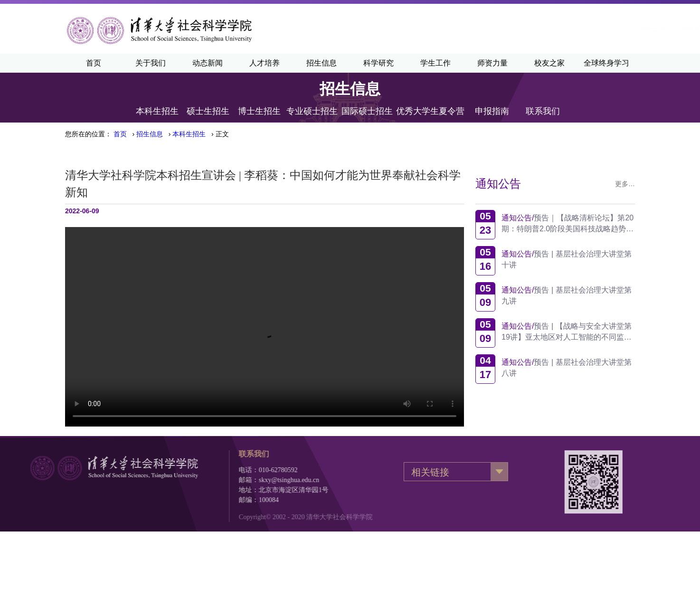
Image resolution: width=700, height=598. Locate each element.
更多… (625, 184)
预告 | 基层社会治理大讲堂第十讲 (567, 259)
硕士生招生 (208, 111)
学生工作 (435, 63)
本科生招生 (157, 111)
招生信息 (322, 63)
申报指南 (492, 111)
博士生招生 (259, 111)
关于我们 (151, 63)
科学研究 (378, 63)
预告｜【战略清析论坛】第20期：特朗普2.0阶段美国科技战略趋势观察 (568, 223)
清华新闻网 (502, 28)
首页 (94, 63)
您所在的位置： (88, 134)
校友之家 (549, 63)
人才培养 (265, 63)
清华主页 (457, 28)
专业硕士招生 (312, 111)
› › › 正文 (171, 134)
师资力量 (492, 63)
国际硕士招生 (367, 111)
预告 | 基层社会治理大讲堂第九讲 (567, 295)
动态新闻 (208, 63)
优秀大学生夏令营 (430, 111)
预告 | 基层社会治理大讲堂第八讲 (567, 368)
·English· (547, 28)
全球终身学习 (606, 63)
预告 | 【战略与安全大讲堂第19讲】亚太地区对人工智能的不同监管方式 (567, 332)
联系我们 (543, 111)
